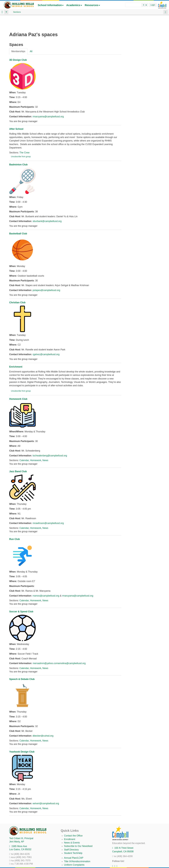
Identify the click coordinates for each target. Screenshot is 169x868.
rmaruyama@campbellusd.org (48, 103)
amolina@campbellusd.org (72, 649)
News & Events (72, 829)
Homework (36, 446)
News (45, 446)
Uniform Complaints (74, 851)
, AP (17, 828)
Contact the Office (73, 822)
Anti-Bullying (71, 855)
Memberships (18, 37)
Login (153, 5)
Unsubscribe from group (21, 143)
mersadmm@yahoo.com (45, 649)
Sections (17, 12)
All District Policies (74, 861)
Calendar (24, 446)
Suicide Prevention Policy (77, 858)
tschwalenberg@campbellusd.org (50, 442)
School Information (51, 5)
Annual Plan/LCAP (74, 844)
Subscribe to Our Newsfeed (78, 832)
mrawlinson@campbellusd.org (48, 509)
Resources (92, 5)
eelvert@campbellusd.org (46, 790)
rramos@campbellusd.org (46, 582)
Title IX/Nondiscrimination (77, 848)
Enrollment (70, 825)
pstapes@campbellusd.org (46, 276)
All (31, 37)
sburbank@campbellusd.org (47, 207)
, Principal (21, 824)
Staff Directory (71, 836)
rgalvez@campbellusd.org (46, 340)
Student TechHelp (73, 839)
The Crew (24, 139)
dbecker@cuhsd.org (43, 722)
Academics (74, 5)
